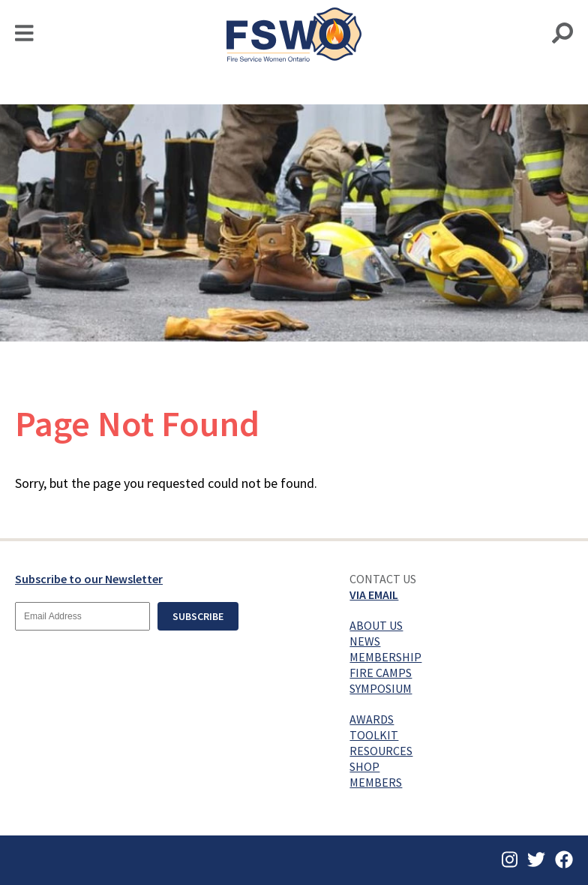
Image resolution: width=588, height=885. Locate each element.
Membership (385, 657)
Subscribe (198, 616)
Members (376, 782)
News (365, 641)
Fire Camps (381, 673)
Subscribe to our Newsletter (89, 579)
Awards (372, 719)
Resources (381, 751)
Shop (364, 766)
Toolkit (374, 735)
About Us (376, 625)
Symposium (381, 688)
